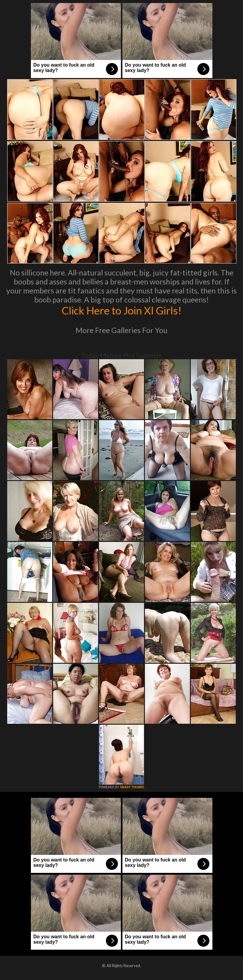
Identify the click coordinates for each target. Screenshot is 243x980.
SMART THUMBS (132, 787)
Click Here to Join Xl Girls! (121, 310)
